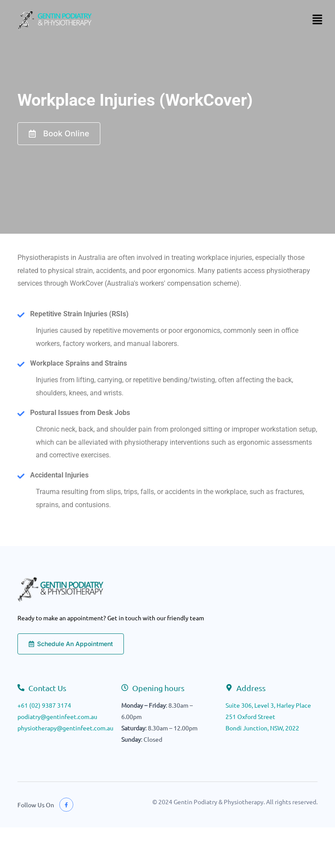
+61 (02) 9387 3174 (44, 705)
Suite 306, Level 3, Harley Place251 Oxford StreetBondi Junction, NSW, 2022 (268, 716)
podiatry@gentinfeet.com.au (57, 716)
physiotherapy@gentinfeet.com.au (65, 728)
